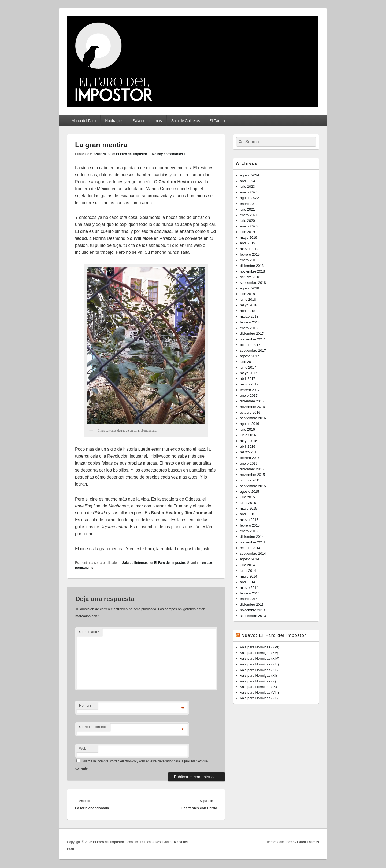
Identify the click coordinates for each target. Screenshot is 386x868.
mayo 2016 (248, 441)
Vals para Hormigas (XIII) (259, 664)
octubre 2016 (250, 412)
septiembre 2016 (253, 418)
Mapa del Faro (84, 121)
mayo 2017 (248, 373)
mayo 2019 (248, 238)
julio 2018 (247, 294)
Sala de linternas (135, 563)
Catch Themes (308, 842)
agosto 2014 (250, 559)
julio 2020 (247, 221)
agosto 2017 (250, 356)
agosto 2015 (250, 492)
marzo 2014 (249, 588)
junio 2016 (248, 435)
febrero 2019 (250, 254)
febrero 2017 (250, 390)
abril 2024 (248, 181)
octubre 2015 (250, 480)
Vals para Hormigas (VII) (259, 698)
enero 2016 (249, 463)
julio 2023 (247, 187)
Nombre (85, 705)
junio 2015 (248, 503)
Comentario (89, 632)
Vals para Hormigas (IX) (258, 687)
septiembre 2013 (253, 616)
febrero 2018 (250, 322)
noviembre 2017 (252, 339)
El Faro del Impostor (132, 154)
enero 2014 (249, 599)
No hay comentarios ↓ (169, 154)
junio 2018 (248, 299)
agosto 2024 (250, 175)
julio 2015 (247, 497)
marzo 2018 (249, 316)
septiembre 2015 (253, 486)
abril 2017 (248, 379)
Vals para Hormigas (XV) (259, 653)
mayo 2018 (248, 305)
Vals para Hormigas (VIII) (259, 692)
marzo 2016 (249, 452)
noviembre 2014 (252, 542)
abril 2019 (248, 243)
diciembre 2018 (252, 266)
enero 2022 (249, 204)
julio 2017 (247, 362)
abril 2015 (248, 514)
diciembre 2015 (252, 469)
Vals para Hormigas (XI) (258, 676)
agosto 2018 (250, 288)
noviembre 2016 (252, 407)
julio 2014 (247, 565)
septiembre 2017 (253, 350)
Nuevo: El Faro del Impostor (274, 635)
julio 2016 (247, 429)
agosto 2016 (250, 424)
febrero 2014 (250, 593)
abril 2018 (248, 311)
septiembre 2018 (253, 283)
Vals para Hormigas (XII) (259, 670)
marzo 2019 (249, 249)
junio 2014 (248, 571)
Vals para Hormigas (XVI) (259, 647)
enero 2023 (249, 192)
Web (83, 749)
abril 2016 (248, 446)
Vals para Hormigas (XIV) (259, 658)
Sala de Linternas (147, 121)
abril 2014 (248, 582)
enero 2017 (249, 396)
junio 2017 (248, 367)
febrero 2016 (250, 458)
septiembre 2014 (253, 553)
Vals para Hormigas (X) (258, 681)
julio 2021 (247, 209)
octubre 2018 (250, 277)
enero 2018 (249, 328)
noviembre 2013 (252, 610)
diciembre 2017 (252, 334)
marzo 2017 (249, 384)
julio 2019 (247, 232)
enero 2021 (249, 215)
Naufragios (114, 121)
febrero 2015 (250, 525)
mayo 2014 (248, 576)
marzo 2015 (249, 520)
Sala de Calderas (186, 121)
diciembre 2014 (252, 537)
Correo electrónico (93, 727)
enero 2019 (249, 260)
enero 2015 (249, 531)
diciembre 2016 (252, 401)
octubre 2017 (250, 345)
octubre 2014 (250, 548)
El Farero (217, 121)
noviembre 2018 (252, 271)
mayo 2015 (248, 508)
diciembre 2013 (252, 604)
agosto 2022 (250, 198)
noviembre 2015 (252, 475)
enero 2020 (249, 226)
